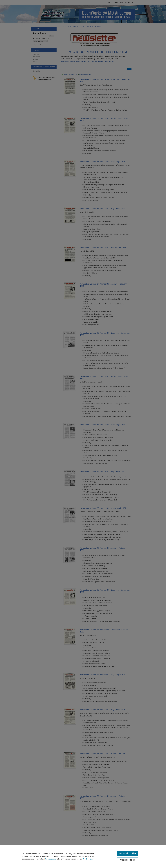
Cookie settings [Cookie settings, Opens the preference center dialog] (128, 860)
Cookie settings (50, 859)
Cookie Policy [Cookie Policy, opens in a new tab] (88, 859)
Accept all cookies (127, 853)
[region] (83, 856)
